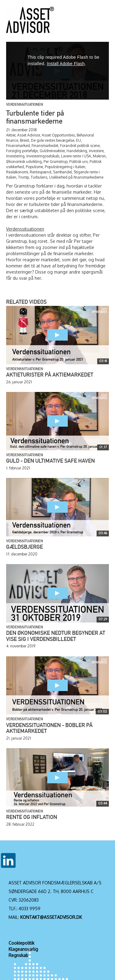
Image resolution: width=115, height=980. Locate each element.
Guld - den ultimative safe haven (50, 461)
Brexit (25, 140)
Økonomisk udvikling (24, 162)
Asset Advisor (29, 135)
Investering (15, 156)
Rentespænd (40, 172)
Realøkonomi (17, 172)
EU (79, 140)
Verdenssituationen (25, 105)
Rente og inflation (32, 818)
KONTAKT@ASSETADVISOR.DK (51, 917)
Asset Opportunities (58, 135)
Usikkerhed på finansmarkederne (76, 177)
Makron (99, 156)
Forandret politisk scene (80, 146)
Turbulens (39, 177)
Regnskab (18, 955)
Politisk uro (79, 162)
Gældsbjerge (25, 547)
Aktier (11, 135)
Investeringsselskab (43, 156)
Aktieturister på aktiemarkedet (50, 375)
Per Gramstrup (56, 162)
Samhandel (62, 172)
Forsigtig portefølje (22, 151)
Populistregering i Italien (65, 167)
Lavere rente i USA (76, 156)
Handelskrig (77, 151)
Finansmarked (18, 146)
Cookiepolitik (21, 943)
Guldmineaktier (52, 151)
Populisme (34, 167)
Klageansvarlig (23, 949)
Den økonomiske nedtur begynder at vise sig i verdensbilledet (56, 637)
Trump (23, 177)
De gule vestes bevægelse (53, 140)
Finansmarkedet (45, 146)
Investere (96, 151)
